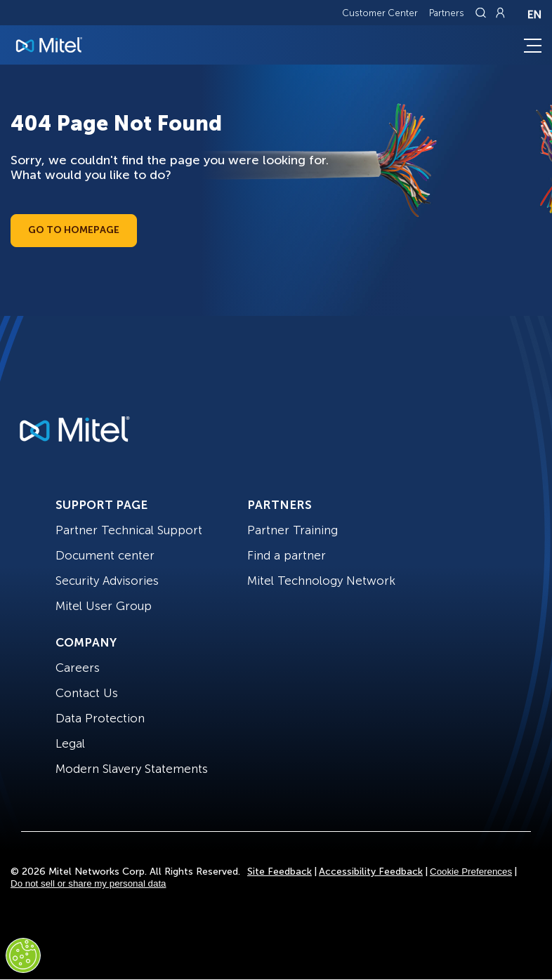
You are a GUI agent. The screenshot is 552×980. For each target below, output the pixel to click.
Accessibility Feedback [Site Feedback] (371, 872)
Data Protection (100, 718)
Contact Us (87, 693)
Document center (105, 555)
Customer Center (380, 13)
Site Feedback (280, 872)
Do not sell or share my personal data (88, 883)
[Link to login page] (500, 13)
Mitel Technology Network (321, 581)
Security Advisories (107, 581)
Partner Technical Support (129, 530)
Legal (70, 743)
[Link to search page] (482, 13)
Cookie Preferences (471, 872)
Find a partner (287, 555)
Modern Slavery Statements (132, 769)
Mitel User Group (104, 606)
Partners (447, 13)
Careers (78, 668)
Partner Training (293, 530)
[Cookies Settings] (23, 955)
